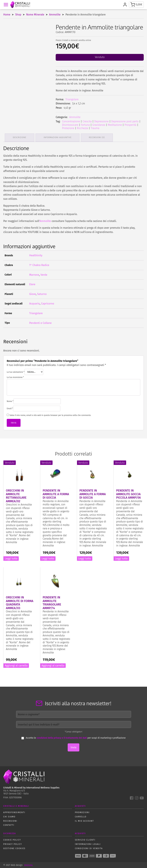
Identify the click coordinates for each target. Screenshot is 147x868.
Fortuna (85, 125)
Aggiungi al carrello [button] (16, 665)
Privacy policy (13, 844)
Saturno (42, 294)
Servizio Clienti (85, 840)
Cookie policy (12, 840)
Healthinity (36, 255)
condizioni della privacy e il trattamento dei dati (62, 738)
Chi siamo (9, 816)
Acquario (34, 303)
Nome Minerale (35, 15)
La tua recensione (15, 377)
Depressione (102, 121)
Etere (32, 284)
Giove (33, 294)
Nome (10, 401)
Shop (18, 15)
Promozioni (82, 812)
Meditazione (115, 125)
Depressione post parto (125, 121)
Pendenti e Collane (40, 322)
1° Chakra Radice (39, 265)
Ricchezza (82, 128)
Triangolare (72, 99)
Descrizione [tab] (20, 137)
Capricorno (48, 303)
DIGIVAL (28, 865)
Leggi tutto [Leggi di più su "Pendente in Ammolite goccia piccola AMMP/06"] (121, 558)
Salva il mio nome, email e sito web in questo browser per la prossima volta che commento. (50, 415)
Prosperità (130, 125)
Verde (44, 274)
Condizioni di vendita (89, 848)
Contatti (9, 825)
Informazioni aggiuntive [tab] (58, 137)
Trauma (95, 128)
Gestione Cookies (14, 848)
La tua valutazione (16, 372)
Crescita (87, 121)
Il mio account (84, 820)
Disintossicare (70, 125)
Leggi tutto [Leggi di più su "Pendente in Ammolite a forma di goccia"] (48, 558)
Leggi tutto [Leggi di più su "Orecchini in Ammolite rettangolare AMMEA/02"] (11, 558)
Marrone (34, 274)
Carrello (81, 816)
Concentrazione (71, 121)
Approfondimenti (14, 812)
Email (10, 408)
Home (7, 15)
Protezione (68, 128)
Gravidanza (99, 125)
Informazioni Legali (88, 844)
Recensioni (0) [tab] (98, 137)
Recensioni (10, 820)
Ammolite (55, 15)
